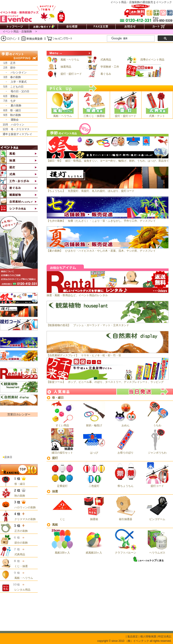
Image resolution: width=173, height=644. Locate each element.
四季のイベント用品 (145, 60)
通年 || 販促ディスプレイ (16, 134)
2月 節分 (8, 68)
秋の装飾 (18, 496)
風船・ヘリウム (63, 60)
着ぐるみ (99, 74)
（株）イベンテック (137, 641)
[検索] (133, 39)
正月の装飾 (20, 531)
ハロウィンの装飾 (24, 507)
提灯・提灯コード (64, 74)
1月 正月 (8, 63)
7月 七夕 (8, 101)
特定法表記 (165, 636)
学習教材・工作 (103, 67)
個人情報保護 (148, 636)
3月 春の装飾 (10, 77)
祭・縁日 (58, 398)
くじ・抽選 (20, 566)
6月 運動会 (9, 96)
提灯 (55, 458)
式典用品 (99, 60)
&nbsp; (19, 437)
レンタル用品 (21, 590)
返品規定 (133, 636)
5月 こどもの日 (12, 87)
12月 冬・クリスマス (15, 129)
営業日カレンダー (19, 414)
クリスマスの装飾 (24, 519)
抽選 (55, 491)
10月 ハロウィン (12, 125)
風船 (55, 525)
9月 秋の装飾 (10, 115)
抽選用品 (59, 67)
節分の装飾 (20, 543)
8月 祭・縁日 (10, 110)
